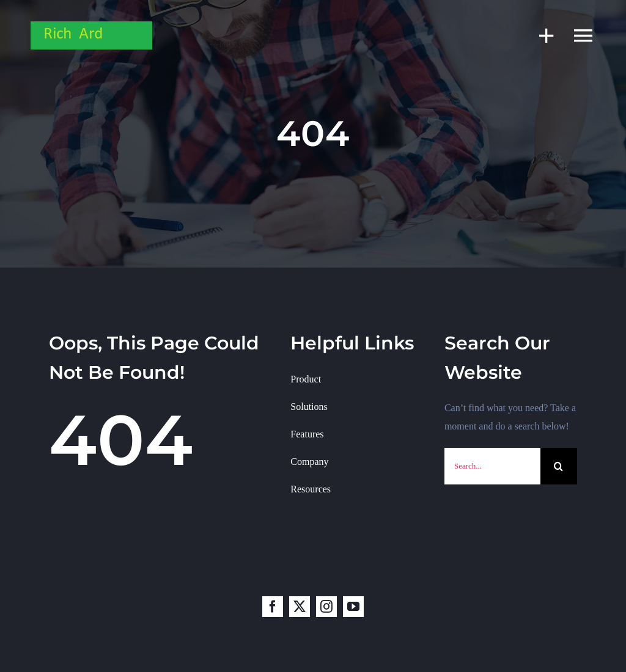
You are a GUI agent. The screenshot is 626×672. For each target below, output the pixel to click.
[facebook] (273, 607)
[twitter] (300, 607)
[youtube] (353, 607)
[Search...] (492, 466)
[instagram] (326, 607)
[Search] (559, 466)
